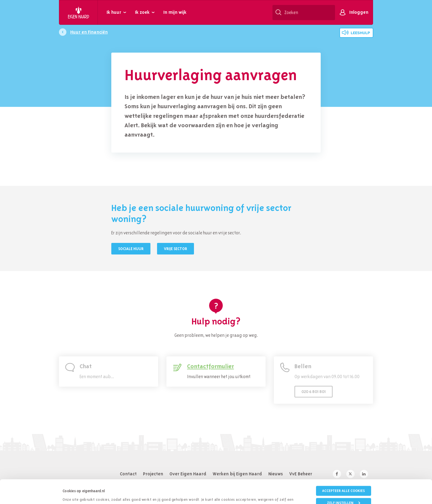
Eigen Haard (79, 12)
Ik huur (114, 12)
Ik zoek (142, 12)
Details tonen (73, 493)
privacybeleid (206, 484)
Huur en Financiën (89, 32)
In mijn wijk (175, 12)
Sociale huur (131, 249)
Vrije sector (175, 249)
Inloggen (359, 12)
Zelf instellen (344, 480)
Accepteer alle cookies (343, 468)
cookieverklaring (248, 484)
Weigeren (344, 492)
